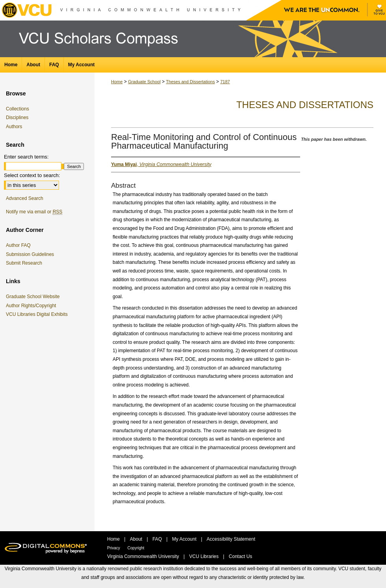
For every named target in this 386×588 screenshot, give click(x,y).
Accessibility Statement (231, 539)
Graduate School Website (34, 297)
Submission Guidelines (30, 254)
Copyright (136, 548)
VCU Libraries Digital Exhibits (38, 314)
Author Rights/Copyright (32, 306)
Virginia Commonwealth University (144, 556)
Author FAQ (18, 245)
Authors (14, 127)
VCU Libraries (204, 556)
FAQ (158, 539)
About (137, 539)
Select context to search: (32, 175)
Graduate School (144, 82)
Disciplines (17, 118)
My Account (185, 539)
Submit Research (24, 263)
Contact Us (240, 556)
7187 (225, 82)
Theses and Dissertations (190, 82)
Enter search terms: (26, 157)
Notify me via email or (34, 212)
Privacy (114, 548)
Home (117, 82)
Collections (18, 109)
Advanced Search (25, 198)
